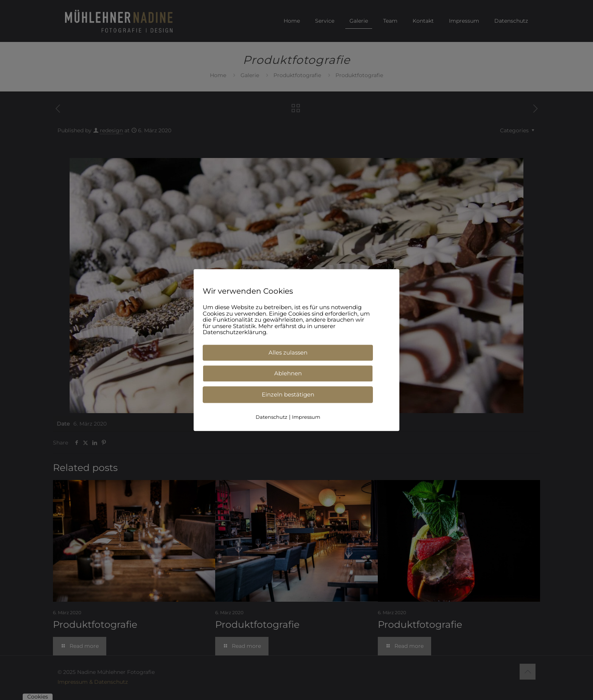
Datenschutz (272, 417)
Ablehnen (288, 373)
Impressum (306, 417)
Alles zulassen (288, 352)
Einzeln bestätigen (288, 394)
